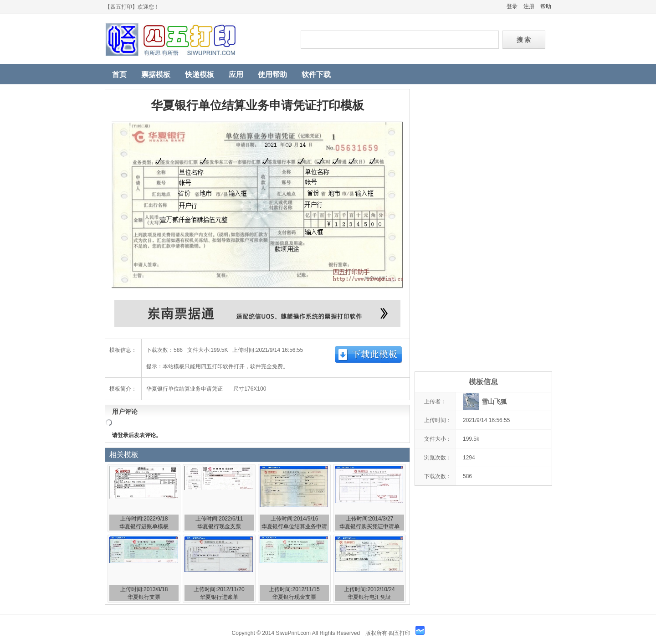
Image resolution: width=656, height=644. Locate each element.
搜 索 (524, 40)
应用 (236, 75)
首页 (119, 75)
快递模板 (200, 75)
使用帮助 (272, 75)
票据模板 (156, 75)
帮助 (546, 6)
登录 (512, 6)
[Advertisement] (483, 226)
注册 (529, 6)
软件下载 (316, 75)
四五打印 (196, 39)
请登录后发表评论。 (137, 435)
